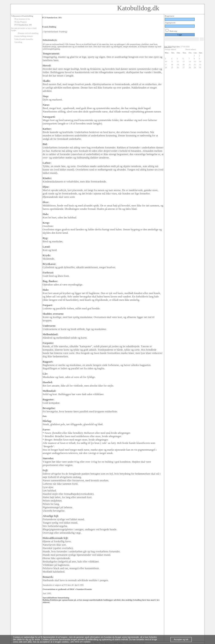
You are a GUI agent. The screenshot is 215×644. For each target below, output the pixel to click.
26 (178, 67)
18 (172, 65)
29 (195, 67)
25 (172, 67)
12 (178, 62)
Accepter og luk (181, 639)
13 (184, 62)
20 (184, 65)
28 (190, 67)
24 (166, 67)
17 (166, 65)
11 (172, 62)
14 (190, 62)
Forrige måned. (171, 49)
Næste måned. (191, 49)
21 (190, 65)
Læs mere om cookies (80, 642)
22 (195, 65)
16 (200, 62)
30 (200, 67)
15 (195, 62)
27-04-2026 (185, 47)
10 (166, 62)
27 (184, 67)
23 (200, 65)
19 (178, 65)
